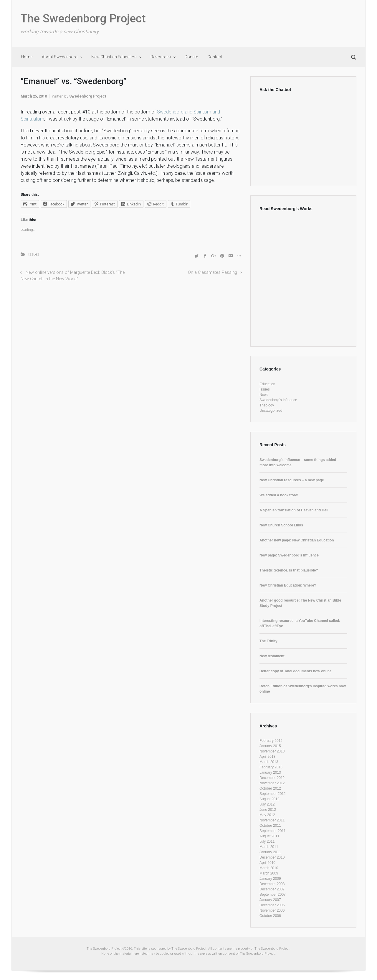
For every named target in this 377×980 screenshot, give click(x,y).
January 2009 (270, 879)
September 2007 (273, 895)
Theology (267, 405)
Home (27, 57)
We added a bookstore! (279, 495)
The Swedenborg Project (83, 19)
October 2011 (270, 826)
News (264, 395)
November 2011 (272, 820)
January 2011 (270, 852)
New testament (272, 656)
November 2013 (272, 751)
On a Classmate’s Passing (213, 272)
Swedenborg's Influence (278, 400)
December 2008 (272, 884)
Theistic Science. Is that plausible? (289, 570)
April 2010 (267, 863)
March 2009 (269, 873)
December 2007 (272, 889)
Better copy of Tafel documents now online (295, 671)
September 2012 (273, 794)
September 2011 (273, 831)
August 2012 (269, 799)
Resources (161, 57)
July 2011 (267, 841)
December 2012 (272, 778)
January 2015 (270, 746)
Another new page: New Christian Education (297, 540)
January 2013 (270, 773)
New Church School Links (281, 525)
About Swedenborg (60, 57)
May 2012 (267, 815)
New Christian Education (114, 57)
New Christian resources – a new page (292, 480)
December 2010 (272, 857)
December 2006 (272, 905)
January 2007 (270, 900)
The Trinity (268, 641)
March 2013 (269, 762)
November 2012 (272, 783)
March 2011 (269, 847)
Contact (215, 57)
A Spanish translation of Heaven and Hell (294, 510)
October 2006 (270, 916)
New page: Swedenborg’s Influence (289, 555)
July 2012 (267, 804)
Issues (34, 254)
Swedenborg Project (88, 96)
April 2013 (267, 757)
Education (267, 384)
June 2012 (268, 810)
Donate (191, 57)
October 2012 (270, 788)
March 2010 (269, 868)
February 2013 (271, 767)
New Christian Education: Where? (288, 585)
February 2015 (271, 741)
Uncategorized (271, 411)
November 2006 (272, 910)
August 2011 (269, 836)
